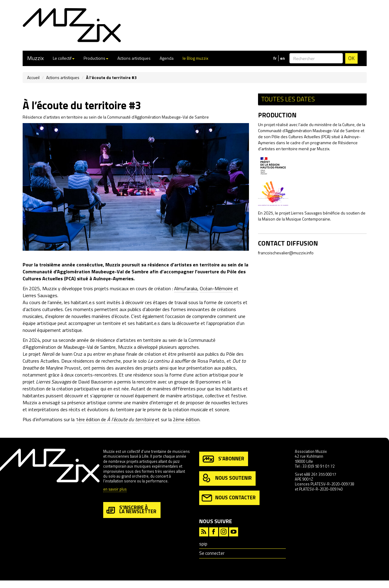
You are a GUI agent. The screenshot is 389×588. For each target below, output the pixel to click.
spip (203, 544)
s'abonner (223, 459)
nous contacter (229, 498)
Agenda (167, 58)
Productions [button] (96, 58)
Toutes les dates (288, 99)
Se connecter (212, 553)
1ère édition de (115, 419)
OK (351, 58)
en (282, 58)
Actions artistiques (134, 58)
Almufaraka (186, 288)
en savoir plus (115, 489)
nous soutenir (227, 478)
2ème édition (186, 419)
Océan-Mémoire (216, 288)
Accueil (33, 77)
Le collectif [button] (64, 58)
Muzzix (35, 58)
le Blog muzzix (195, 58)
